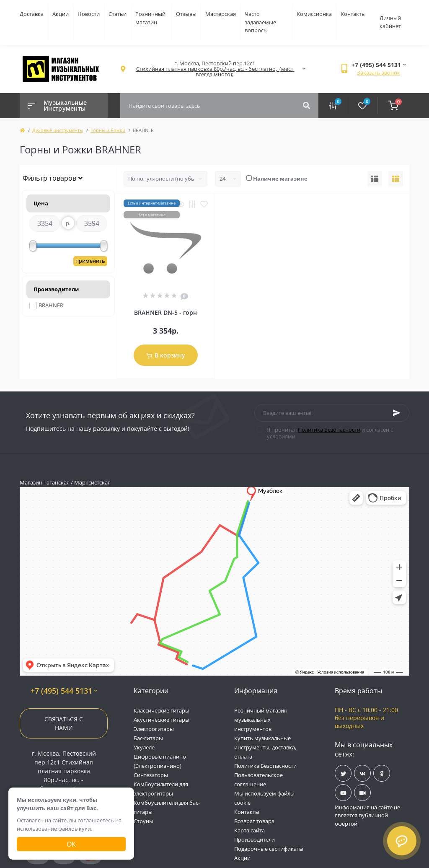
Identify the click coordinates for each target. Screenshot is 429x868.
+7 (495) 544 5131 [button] (64, 691)
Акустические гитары (162, 720)
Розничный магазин (150, 18)
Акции (61, 14)
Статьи (118, 14)
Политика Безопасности (329, 430)
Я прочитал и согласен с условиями (330, 433)
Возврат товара (254, 821)
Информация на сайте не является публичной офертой (367, 815)
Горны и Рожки (108, 130)
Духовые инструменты (58, 130)
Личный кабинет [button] (390, 22)
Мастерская (221, 14)
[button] (214, 69)
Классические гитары (162, 710)
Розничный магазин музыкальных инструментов (261, 720)
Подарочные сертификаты (269, 849)
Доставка (32, 14)
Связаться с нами (64, 723)
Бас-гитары (148, 738)
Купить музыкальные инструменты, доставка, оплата (265, 747)
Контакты (353, 14)
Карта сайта (249, 830)
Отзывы (186, 14)
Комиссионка (314, 14)
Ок (71, 844)
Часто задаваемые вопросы (260, 22)
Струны (143, 821)
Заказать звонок (379, 73)
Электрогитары (154, 729)
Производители (255, 839)
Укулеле (144, 747)
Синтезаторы (151, 775)
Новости (89, 14)
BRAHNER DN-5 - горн (165, 312)
